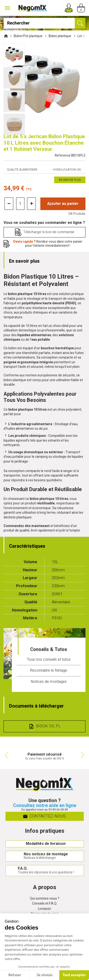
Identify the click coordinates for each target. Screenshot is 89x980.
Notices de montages (49, 682)
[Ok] (80, 23)
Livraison (44, 909)
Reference (70, 156)
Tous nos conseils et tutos (49, 660)
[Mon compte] (69, 8)
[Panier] (81, 8)
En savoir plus (70, 180)
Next (83, 755)
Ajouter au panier (63, 204)
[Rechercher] (44, 23)
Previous (6, 755)
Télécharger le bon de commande (49, 232)
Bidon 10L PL (48, 726)
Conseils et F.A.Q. (45, 904)
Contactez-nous (44, 816)
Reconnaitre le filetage (49, 670)
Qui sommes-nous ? (45, 899)
